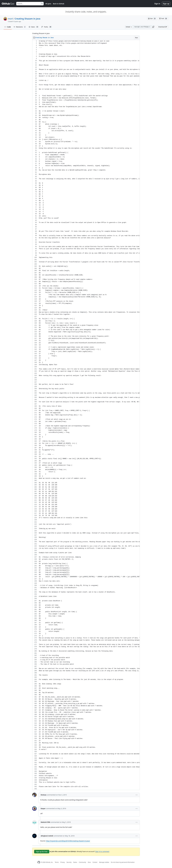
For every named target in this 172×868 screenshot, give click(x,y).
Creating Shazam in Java (28, 19)
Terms (57, 862)
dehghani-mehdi (47, 836)
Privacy (63, 862)
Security (69, 862)
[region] (86, 415)
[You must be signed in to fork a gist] (163, 19)
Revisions (20, 27)
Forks (47, 27)
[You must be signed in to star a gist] (152, 19)
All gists (48, 4)
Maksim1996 (45, 822)
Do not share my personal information (123, 862)
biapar (43, 808)
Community (82, 862)
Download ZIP (163, 27)
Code (8, 27)
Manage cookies (104, 862)
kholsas (44, 795)
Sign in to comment (102, 851)
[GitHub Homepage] (39, 862)
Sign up (166, 4)
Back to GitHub (59, 4)
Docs (89, 862)
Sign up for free (42, 852)
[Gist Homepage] (8, 4)
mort (10, 19)
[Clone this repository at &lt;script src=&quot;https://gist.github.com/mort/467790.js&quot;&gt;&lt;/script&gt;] (142, 27)
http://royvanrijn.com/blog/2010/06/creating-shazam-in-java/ (68, 841)
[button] (153, 27)
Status (75, 862)
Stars (34, 27)
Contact (95, 862)
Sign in (157, 4)
